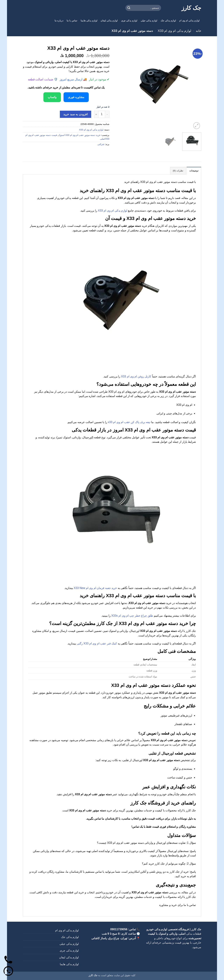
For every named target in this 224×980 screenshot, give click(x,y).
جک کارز (191, 8)
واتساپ (52, 97)
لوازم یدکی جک (168, 21)
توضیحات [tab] (194, 171)
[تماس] (8, 960)
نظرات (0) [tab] (178, 171)
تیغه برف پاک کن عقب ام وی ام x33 (129, 422)
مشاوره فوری (76, 97)
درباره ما (59, 21)
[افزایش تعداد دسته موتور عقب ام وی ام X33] (96, 114)
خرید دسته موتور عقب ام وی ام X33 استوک (79, 135)
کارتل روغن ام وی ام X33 (136, 376)
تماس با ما (72, 21)
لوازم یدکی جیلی (149, 21)
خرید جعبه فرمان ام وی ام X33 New (95, 588)
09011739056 (119, 929)
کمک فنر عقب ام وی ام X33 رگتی (97, 643)
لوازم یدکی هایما (89, 21)
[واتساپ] (8, 972)
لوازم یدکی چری (129, 21)
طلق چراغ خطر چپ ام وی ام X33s (132, 616)
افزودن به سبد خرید (76, 114)
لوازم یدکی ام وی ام (189, 21)
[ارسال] (129, 8)
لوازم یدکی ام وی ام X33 (174, 31)
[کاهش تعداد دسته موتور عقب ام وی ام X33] (107, 114)
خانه (199, 31)
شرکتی (101, 144)
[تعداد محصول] (102, 114)
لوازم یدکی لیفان (109, 21)
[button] (197, 126)
